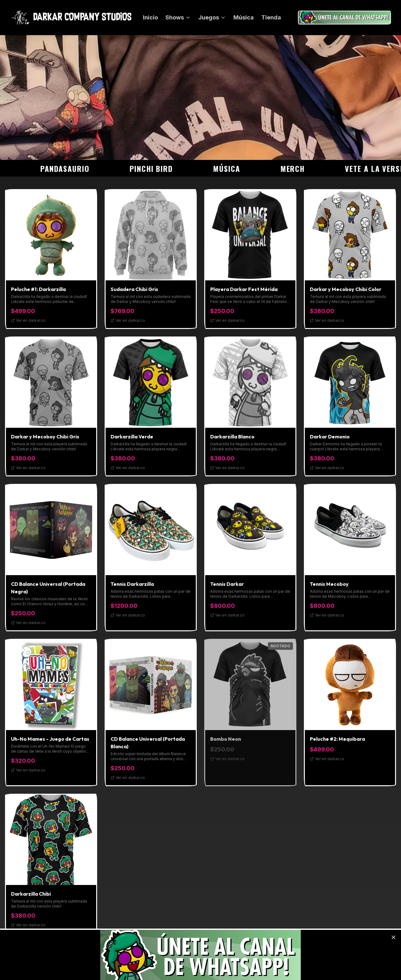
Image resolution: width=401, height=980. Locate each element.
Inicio (150, 17)
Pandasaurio (70, 168)
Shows (178, 17)
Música (244, 17)
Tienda (271, 17)
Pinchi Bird (157, 168)
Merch (298, 168)
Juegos (212, 17)
